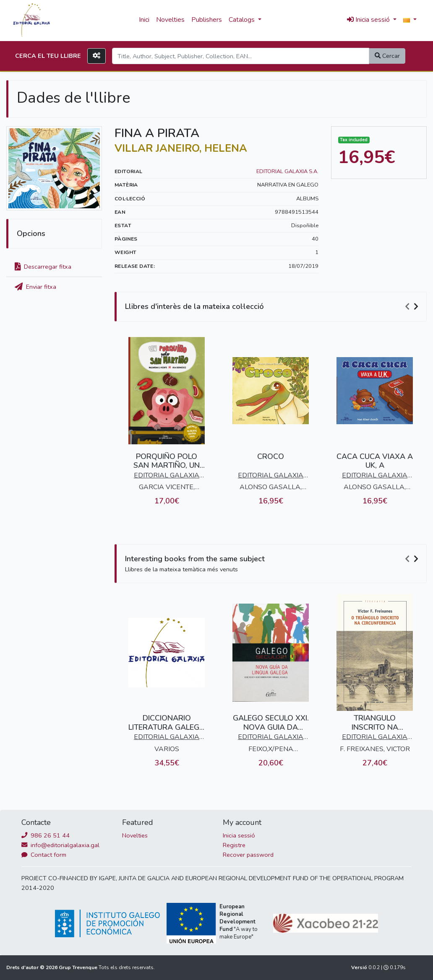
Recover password (248, 855)
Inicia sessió (239, 835)
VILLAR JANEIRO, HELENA (181, 148)
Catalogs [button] (243, 20)
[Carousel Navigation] (413, 307)
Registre (234, 845)
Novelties (170, 20)
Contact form (44, 855)
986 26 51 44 (46, 835)
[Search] (241, 56)
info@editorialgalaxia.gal (60, 845)
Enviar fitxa (35, 287)
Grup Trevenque (79, 967)
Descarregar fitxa (43, 267)
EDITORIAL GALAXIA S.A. (287, 171)
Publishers (207, 20)
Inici (144, 20)
